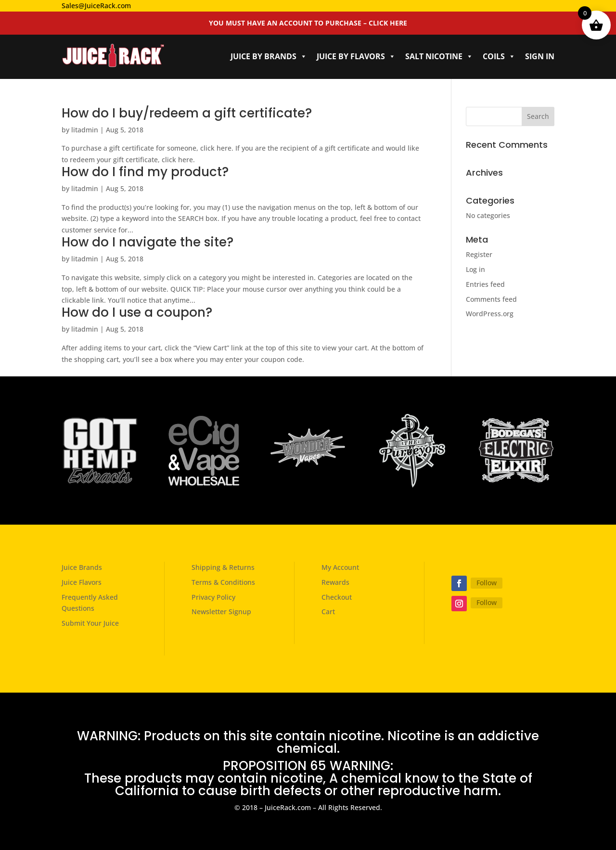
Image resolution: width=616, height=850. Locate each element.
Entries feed (485, 284)
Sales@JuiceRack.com (96, 6)
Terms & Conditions (223, 582)
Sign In (540, 56)
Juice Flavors (82, 582)
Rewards (335, 582)
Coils (499, 56)
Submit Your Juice (90, 623)
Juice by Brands (269, 56)
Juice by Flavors (356, 56)
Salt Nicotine (439, 56)
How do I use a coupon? (137, 312)
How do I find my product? (145, 172)
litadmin (85, 130)
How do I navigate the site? (148, 242)
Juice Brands (82, 567)
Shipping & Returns (223, 567)
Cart (328, 612)
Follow (487, 583)
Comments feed (491, 299)
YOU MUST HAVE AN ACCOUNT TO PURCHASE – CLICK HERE (308, 23)
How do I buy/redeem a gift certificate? (187, 113)
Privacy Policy (213, 597)
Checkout (337, 597)
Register (479, 254)
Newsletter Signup (221, 612)
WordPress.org (490, 314)
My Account (340, 567)
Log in (475, 269)
